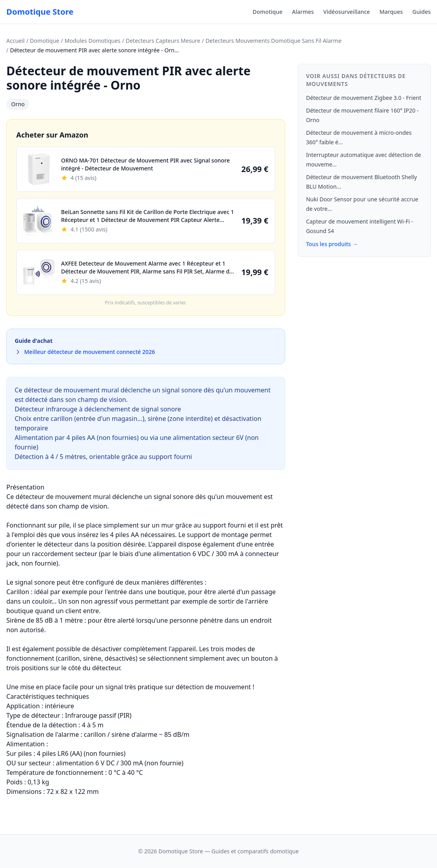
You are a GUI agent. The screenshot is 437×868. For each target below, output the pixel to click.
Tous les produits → (332, 244)
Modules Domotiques (93, 41)
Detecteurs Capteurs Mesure (163, 41)
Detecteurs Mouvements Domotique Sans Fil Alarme (273, 41)
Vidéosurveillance (347, 12)
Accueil (15, 41)
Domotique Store (40, 12)
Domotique (267, 12)
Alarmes (303, 12)
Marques (391, 12)
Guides (422, 12)
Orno (18, 104)
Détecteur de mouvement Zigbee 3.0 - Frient (364, 98)
